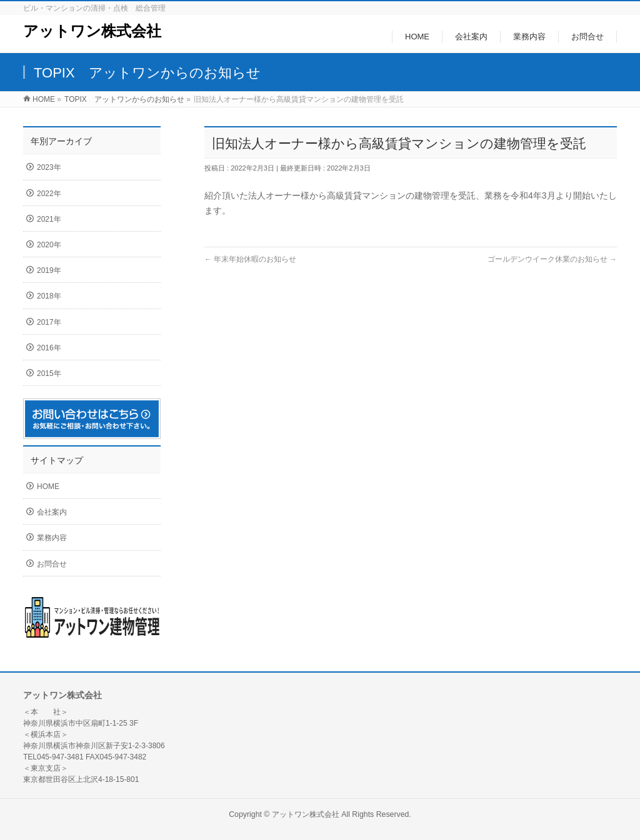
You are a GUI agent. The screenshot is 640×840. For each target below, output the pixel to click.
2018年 (49, 296)
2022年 (49, 194)
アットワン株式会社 (92, 31)
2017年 (49, 322)
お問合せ (52, 564)
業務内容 (52, 538)
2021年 (49, 219)
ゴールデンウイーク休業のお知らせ (552, 259)
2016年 (49, 348)
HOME (48, 487)
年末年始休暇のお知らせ (250, 259)
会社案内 (52, 512)
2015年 (49, 373)
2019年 (49, 270)
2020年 (49, 245)
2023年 (49, 167)
